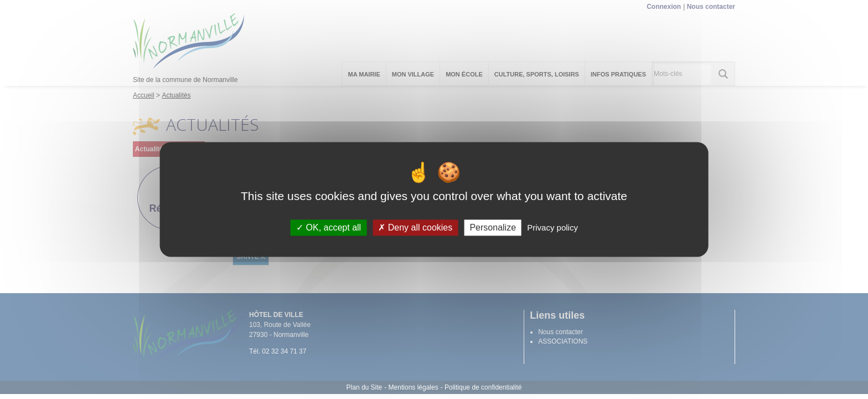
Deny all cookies (415, 227)
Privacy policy (552, 227)
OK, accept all (329, 227)
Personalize (493, 227)
